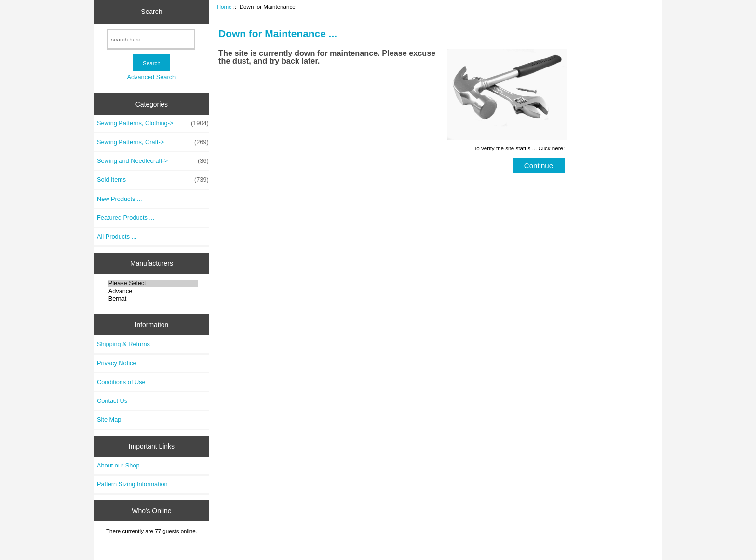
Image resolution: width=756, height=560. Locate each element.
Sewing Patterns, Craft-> (153, 142)
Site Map (109, 420)
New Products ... (120, 199)
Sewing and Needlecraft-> (153, 161)
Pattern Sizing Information (132, 484)
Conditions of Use (121, 382)
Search (151, 12)
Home (224, 7)
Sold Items (153, 180)
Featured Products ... (126, 218)
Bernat (153, 299)
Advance (153, 291)
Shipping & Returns (123, 344)
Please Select (153, 283)
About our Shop (118, 465)
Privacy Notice (116, 363)
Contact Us (112, 401)
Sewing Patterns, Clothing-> (153, 123)
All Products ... (117, 236)
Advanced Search (151, 77)
